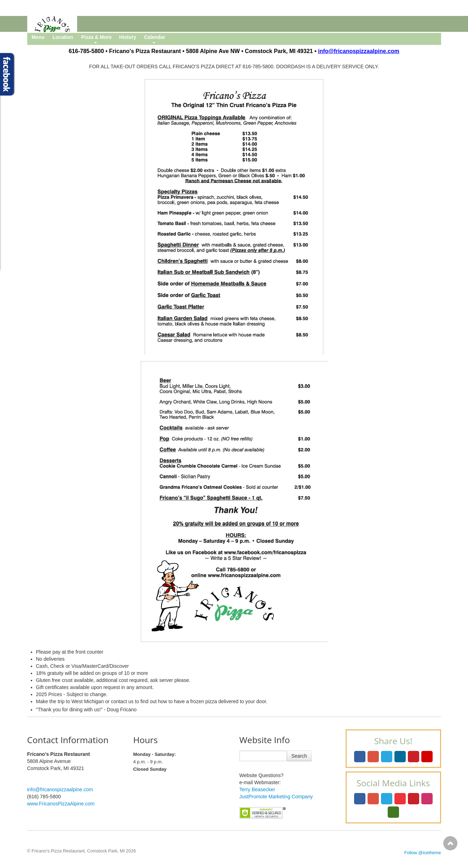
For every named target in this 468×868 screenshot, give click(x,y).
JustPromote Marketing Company (276, 797)
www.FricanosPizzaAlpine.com (61, 804)
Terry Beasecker (257, 789)
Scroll (450, 843)
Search (299, 756)
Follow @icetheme (423, 853)
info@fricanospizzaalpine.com (60, 789)
